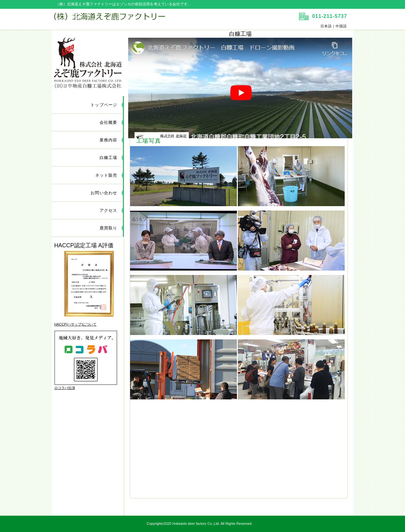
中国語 (341, 26)
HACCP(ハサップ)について (76, 324)
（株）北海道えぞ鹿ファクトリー (126, 19)
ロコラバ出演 (65, 388)
